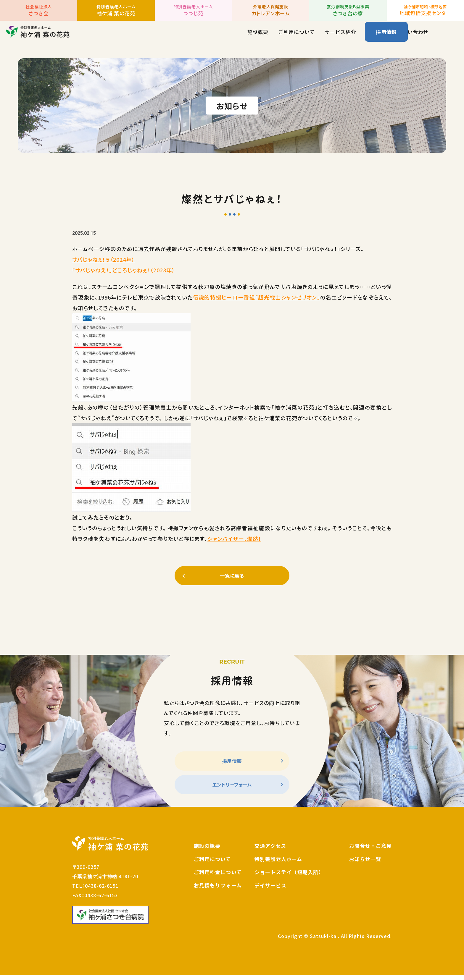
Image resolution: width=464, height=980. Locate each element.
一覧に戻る (232, 576)
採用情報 (386, 37)
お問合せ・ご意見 (370, 851)
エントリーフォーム (232, 789)
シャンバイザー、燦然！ (234, 538)
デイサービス (270, 890)
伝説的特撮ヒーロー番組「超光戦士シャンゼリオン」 (257, 297)
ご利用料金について (218, 877)
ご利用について (228, 37)
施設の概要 (207, 851)
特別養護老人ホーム (278, 864)
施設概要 (190, 37)
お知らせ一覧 (365, 864)
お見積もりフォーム (218, 890)
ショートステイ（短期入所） (289, 877)
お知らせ (308, 37)
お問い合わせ (345, 37)
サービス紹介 (272, 37)
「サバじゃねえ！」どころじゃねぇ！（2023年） (124, 270)
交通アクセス (270, 851)
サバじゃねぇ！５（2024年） (103, 259)
